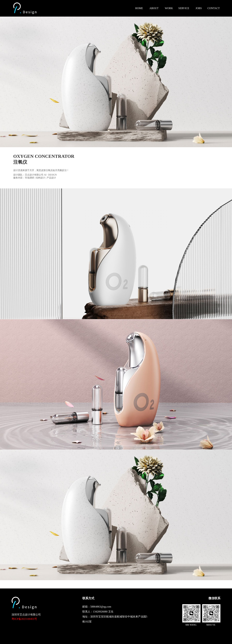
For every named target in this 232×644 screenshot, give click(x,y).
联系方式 (88, 598)
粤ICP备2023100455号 (24, 619)
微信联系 (214, 598)
